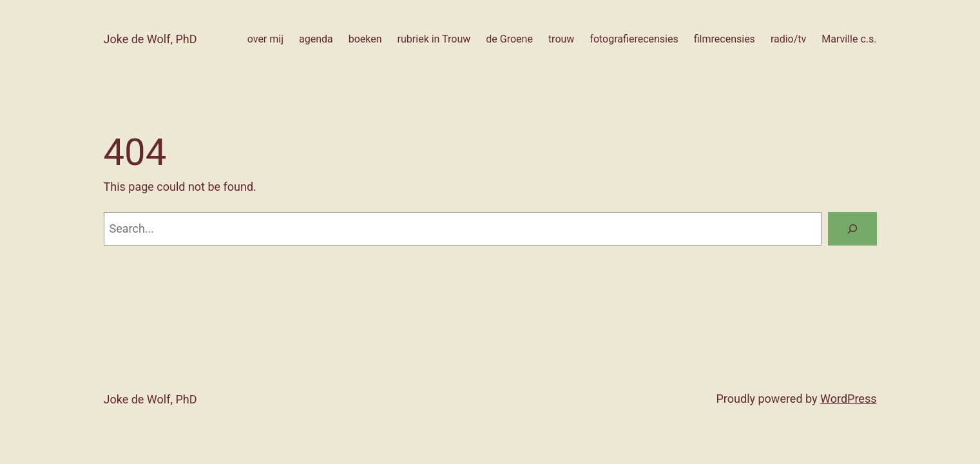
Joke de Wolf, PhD (150, 39)
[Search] (852, 229)
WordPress (848, 399)
